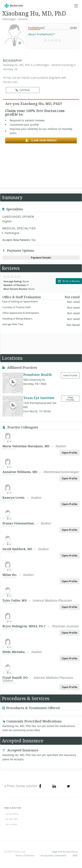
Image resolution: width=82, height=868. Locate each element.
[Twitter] (68, 786)
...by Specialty (11, 819)
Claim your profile (41, 140)
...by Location (11, 824)
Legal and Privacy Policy (65, 852)
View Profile (70, 375)
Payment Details (41, 258)
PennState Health (38, 375)
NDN (75, 855)
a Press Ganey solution (21, 786)
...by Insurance (12, 814)
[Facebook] (40, 786)
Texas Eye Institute (39, 398)
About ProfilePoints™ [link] (42, 34)
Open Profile (70, 453)
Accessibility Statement (54, 855)
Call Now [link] (23, 90)
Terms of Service (25, 855)
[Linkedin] (54, 786)
